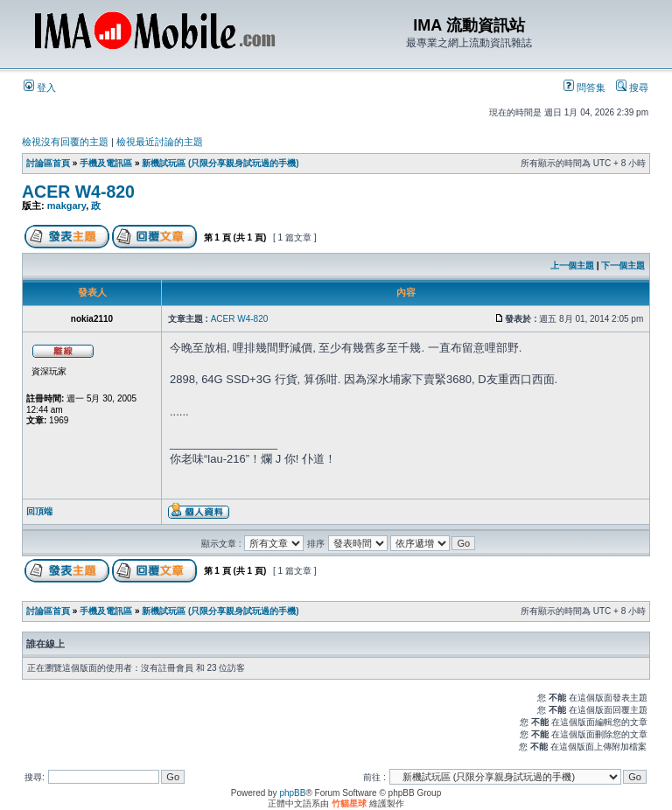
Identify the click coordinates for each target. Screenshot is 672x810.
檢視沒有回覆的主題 (65, 142)
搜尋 (632, 87)
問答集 (584, 87)
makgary (66, 206)
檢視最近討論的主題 (160, 142)
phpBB (292, 793)
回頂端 (39, 511)
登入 (40, 87)
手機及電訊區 (106, 163)
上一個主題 (572, 265)
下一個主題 (623, 265)
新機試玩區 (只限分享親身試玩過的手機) (220, 163)
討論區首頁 (48, 163)
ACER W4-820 (78, 192)
